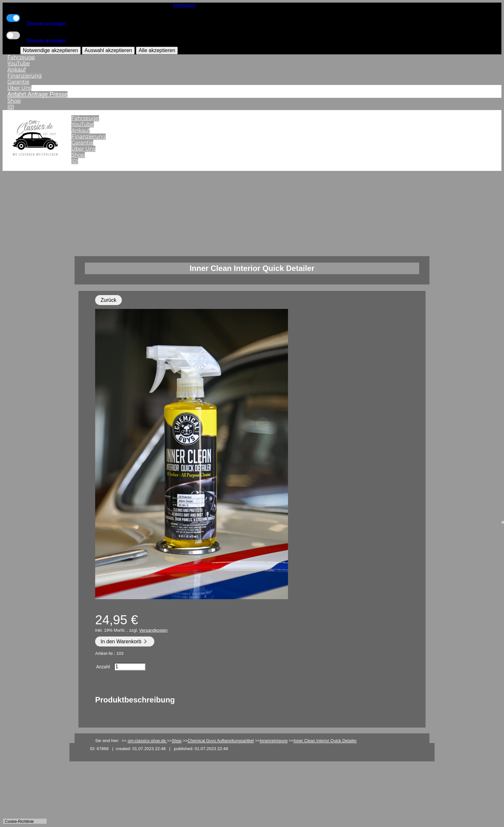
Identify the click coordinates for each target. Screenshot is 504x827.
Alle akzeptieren (157, 50)
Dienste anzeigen (46, 24)
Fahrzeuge (21, 57)
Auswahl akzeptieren (108, 50)
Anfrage (39, 94)
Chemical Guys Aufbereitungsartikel (221, 741)
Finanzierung (25, 76)
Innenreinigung (274, 741)
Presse (59, 94)
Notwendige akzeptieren (50, 50)
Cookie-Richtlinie (19, 822)
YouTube (19, 64)
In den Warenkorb (125, 641)
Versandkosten (153, 630)
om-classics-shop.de (147, 741)
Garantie (18, 82)
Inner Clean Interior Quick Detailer (325, 741)
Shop (14, 101)
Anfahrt (18, 94)
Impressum (184, 5)
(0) (11, 107)
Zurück (108, 300)
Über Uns (19, 88)
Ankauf (17, 70)
